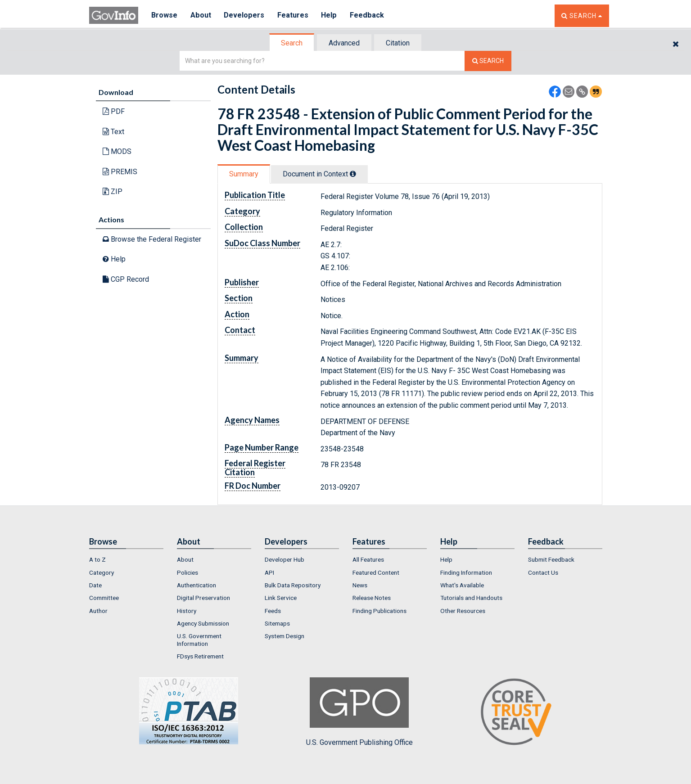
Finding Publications (379, 611)
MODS (117, 151)
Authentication (196, 585)
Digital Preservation (203, 598)
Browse (165, 16)
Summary (244, 174)
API (269, 572)
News (360, 585)
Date (95, 585)
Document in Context (319, 174)
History (187, 611)
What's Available (462, 585)
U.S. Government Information (199, 640)
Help (331, 16)
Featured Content (376, 572)
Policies (187, 572)
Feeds (273, 611)
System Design (285, 636)
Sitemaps (277, 623)
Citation (398, 43)
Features (294, 16)
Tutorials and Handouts (471, 598)
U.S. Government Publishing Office (359, 712)
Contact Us (543, 572)
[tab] (292, 43)
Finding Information (466, 572)
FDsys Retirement (200, 656)
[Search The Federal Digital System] (488, 61)
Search (292, 43)
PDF (114, 111)
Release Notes (372, 598)
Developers (245, 16)
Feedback (369, 16)
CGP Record (126, 279)
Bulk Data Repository (293, 585)
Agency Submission (203, 623)
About (201, 16)
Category (102, 572)
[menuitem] (126, 559)
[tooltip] (353, 174)
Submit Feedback (551, 559)
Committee (104, 598)
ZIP (113, 191)
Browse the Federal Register (152, 239)
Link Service (281, 598)
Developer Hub (285, 559)
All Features (368, 559)
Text (113, 132)
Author (98, 611)
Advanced (344, 43)
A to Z (97, 559)
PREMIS (120, 172)
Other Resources (463, 611)
